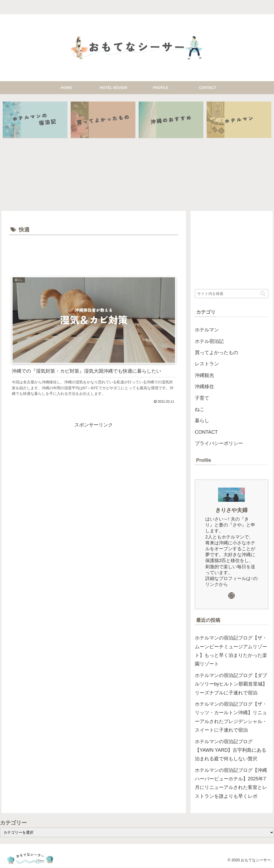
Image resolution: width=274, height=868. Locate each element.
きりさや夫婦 (231, 510)
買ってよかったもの (216, 353)
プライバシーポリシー (219, 444)
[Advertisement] (94, 253)
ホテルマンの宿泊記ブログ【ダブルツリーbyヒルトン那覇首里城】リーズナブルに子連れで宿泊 (231, 684)
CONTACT (206, 432)
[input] (231, 294)
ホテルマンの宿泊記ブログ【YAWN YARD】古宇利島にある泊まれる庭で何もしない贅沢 (231, 750)
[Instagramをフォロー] (231, 596)
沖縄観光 (204, 376)
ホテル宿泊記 (209, 341)
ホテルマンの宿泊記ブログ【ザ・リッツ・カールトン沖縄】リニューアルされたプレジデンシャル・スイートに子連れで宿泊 (231, 717)
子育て (202, 398)
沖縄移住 (204, 387)
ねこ (200, 410)
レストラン (207, 364)
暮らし (202, 421)
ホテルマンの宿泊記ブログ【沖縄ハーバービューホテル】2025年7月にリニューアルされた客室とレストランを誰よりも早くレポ (231, 783)
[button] (263, 294)
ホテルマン (207, 330)
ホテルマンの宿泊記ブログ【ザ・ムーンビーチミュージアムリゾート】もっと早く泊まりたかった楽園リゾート (231, 651)
